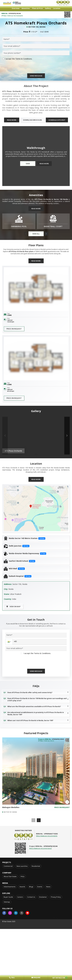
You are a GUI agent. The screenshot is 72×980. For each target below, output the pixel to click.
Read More (12, 192)
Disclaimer (43, 969)
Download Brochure (33, 192)
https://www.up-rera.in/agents (47, 908)
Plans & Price (37, 8)
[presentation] (22, 140)
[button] (46, 305)
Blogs (31, 958)
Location (57, 8)
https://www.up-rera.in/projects (12, 16)
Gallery (48, 8)
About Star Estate (10, 948)
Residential (36, 938)
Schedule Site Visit (57, 192)
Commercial (8, 938)
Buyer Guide (8, 969)
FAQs (23, 948)
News (48, 958)
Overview (16, 8)
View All (36, 305)
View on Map (14, 678)
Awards (22, 958)
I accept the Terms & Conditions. (19, 130)
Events (40, 958)
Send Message (36, 147)
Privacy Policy (56, 969)
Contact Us (31, 969)
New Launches (22, 938)
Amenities (26, 8)
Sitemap (7, 974)
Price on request (14, 400)
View (28, 235)
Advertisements (10, 958)
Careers (20, 969)
